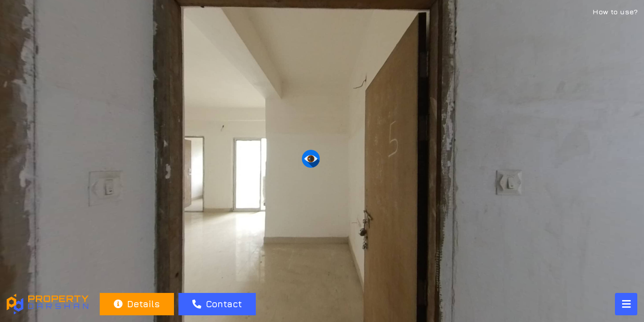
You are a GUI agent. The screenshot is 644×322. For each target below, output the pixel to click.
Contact (217, 304)
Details (137, 304)
